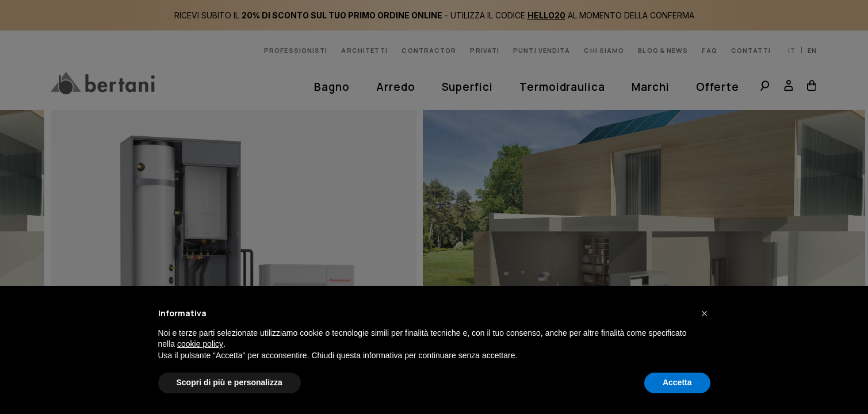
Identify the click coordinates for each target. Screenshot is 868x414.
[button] (705, 313)
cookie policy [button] (200, 344)
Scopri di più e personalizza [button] (230, 382)
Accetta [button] (677, 382)
